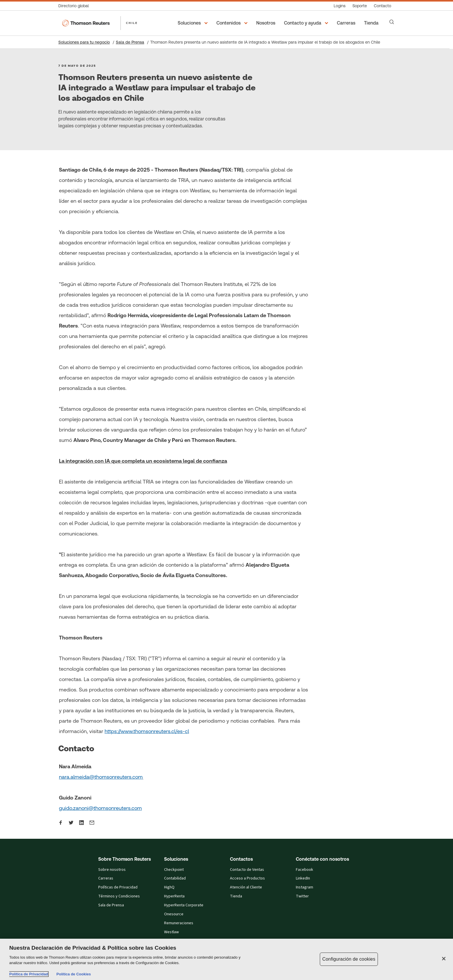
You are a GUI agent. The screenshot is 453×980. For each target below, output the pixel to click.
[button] (194, 23)
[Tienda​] (372, 23)
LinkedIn (303, 878)
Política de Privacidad (29, 974)
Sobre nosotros (112, 870)
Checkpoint (174, 870)
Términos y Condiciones (119, 896)
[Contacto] (383, 6)
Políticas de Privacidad (118, 887)
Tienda (236, 896)
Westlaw (171, 932)
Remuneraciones (179, 923)
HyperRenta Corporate (184, 905)
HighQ (169, 887)
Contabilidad (175, 878)
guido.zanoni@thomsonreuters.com (100, 808)
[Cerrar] (444, 959)
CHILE (132, 23)
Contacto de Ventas (247, 870)
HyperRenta (174, 896)
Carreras (106, 878)
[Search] (392, 22)
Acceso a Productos (247, 878)
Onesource (174, 914)
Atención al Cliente (246, 887)
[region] (226, 959)
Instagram (305, 887)
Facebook (305, 870)
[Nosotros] (267, 23)
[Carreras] (347, 23)
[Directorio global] (75, 6)
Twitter (302, 896)
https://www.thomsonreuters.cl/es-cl (147, 731)
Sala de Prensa (130, 42)
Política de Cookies (74, 974)
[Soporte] (360, 6)
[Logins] (340, 6)
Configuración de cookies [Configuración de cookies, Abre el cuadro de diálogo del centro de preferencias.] (349, 959)
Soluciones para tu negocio (84, 42)
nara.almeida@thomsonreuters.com (101, 777)
